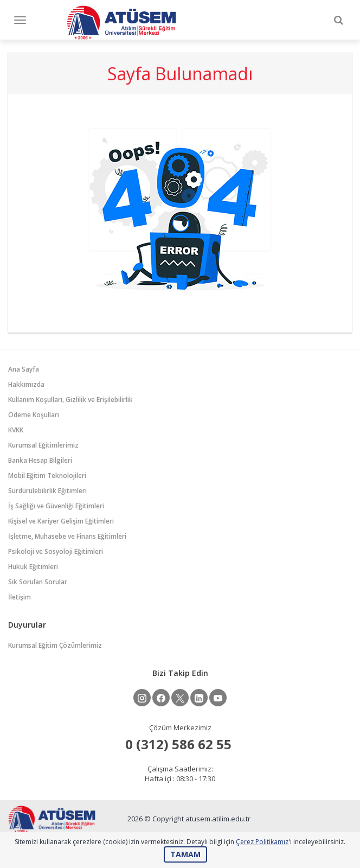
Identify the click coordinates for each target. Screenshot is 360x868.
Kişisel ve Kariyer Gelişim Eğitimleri (61, 521)
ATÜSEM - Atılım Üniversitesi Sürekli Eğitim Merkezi (121, 23)
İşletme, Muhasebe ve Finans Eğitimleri (67, 536)
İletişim (20, 597)
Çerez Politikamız (262, 842)
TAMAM (185, 854)
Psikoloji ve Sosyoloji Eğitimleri (56, 551)
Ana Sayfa (24, 369)
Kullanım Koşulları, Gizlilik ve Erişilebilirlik (70, 400)
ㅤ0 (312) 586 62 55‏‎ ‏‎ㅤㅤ (180, 744)
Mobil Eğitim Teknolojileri (47, 476)
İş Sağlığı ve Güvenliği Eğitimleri (56, 506)
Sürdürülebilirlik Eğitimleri (47, 491)
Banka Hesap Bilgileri (40, 460)
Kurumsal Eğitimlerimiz (43, 445)
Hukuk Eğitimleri (33, 567)
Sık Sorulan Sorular (38, 582)
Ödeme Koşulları (34, 415)
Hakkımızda (26, 384)
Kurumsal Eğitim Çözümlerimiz (55, 645)
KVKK (16, 430)
